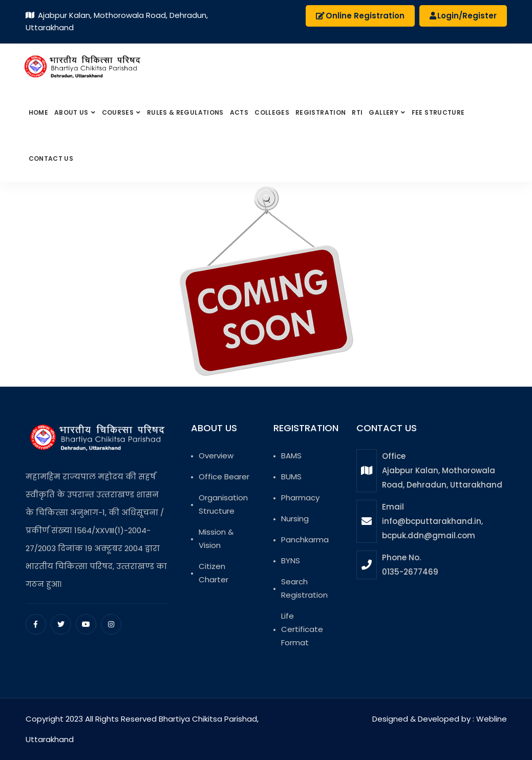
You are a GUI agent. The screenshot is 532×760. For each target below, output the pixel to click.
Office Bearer (224, 477)
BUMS (291, 477)
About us (72, 112)
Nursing (295, 519)
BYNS (291, 561)
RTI (357, 112)
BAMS (291, 456)
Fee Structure (438, 112)
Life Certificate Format (302, 629)
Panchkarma (305, 540)
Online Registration (360, 16)
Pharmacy (300, 498)
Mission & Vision (216, 539)
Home (38, 112)
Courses (119, 112)
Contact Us (51, 159)
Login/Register (463, 16)
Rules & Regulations (185, 112)
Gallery (384, 112)
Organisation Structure (223, 504)
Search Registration (304, 588)
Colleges (272, 112)
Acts (239, 112)
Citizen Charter (214, 573)
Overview (216, 456)
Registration (321, 112)
